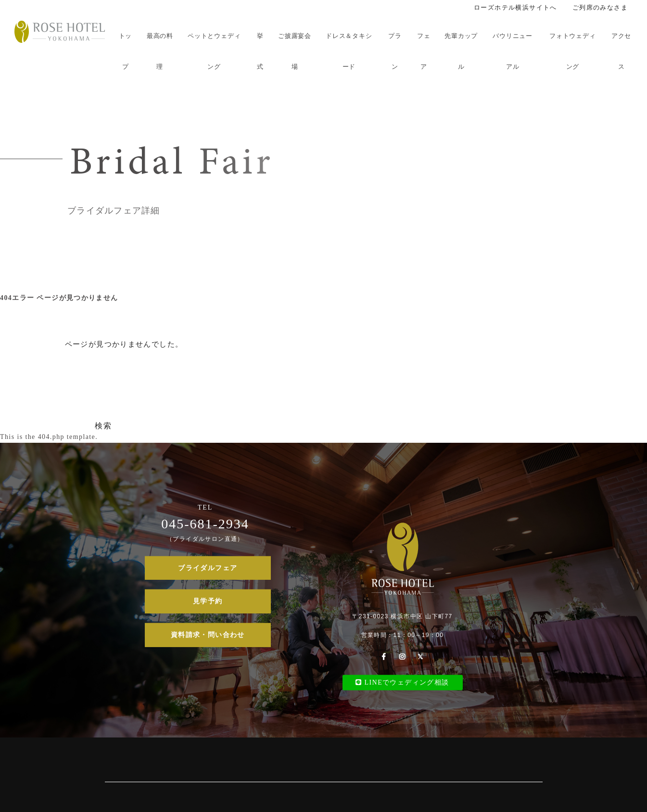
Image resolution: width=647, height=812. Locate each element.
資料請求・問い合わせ (208, 635)
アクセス (621, 51)
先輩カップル (461, 51)
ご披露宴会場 (295, 51)
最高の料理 (160, 51)
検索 (103, 426)
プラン (395, 51)
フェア (424, 51)
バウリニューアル (513, 51)
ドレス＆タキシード (349, 51)
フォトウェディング (572, 51)
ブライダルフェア (208, 568)
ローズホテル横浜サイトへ (515, 7)
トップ (126, 51)
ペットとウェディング (214, 51)
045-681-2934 (205, 523)
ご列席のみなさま (600, 7)
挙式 (260, 51)
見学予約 (208, 601)
